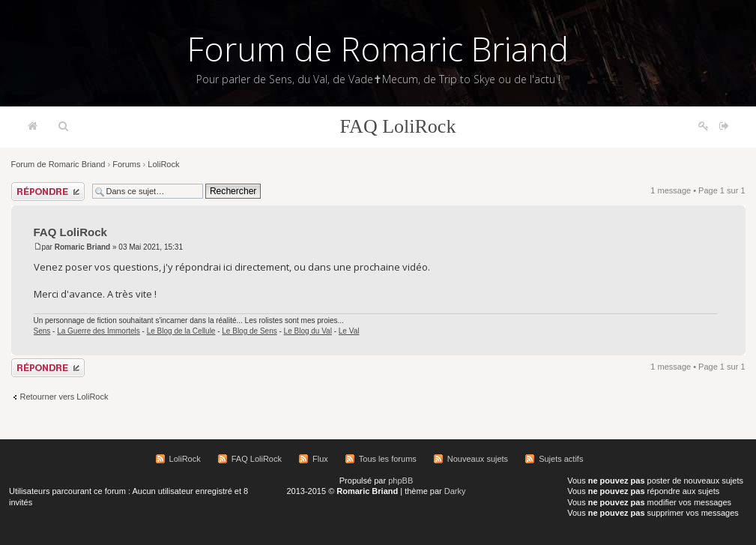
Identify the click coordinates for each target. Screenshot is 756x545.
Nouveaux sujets (478, 459)
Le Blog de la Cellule (181, 331)
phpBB (400, 481)
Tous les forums (388, 459)
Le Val (349, 331)
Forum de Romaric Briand (378, 49)
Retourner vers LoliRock (64, 397)
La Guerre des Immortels (99, 331)
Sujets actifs (561, 459)
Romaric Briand (82, 247)
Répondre (48, 192)
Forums (126, 164)
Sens (42, 331)
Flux (320, 459)
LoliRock (163, 164)
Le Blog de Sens (249, 331)
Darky (455, 491)
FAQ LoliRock (398, 126)
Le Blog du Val (308, 331)
